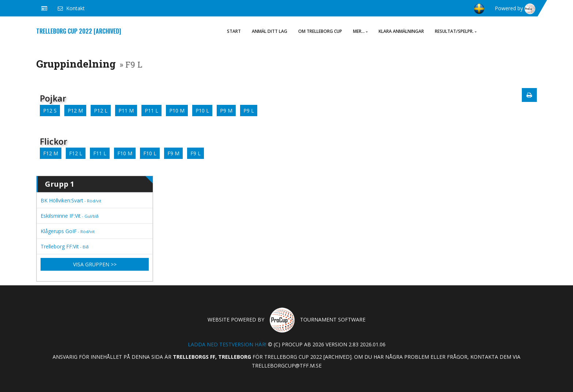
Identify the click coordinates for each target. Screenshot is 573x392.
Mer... (360, 31)
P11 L (151, 111)
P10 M (177, 111)
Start (234, 31)
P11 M (126, 111)
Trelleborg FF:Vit (65, 246)
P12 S (50, 111)
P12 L (101, 111)
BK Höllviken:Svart (71, 200)
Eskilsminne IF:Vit (70, 216)
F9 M (173, 153)
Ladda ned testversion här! (227, 344)
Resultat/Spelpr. (456, 31)
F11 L (100, 153)
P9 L (249, 111)
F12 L (76, 153)
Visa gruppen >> (95, 264)
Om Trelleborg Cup (320, 31)
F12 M (51, 153)
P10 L (202, 111)
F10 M (125, 153)
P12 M (75, 111)
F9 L (196, 153)
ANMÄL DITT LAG (270, 31)
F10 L (150, 153)
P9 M (226, 111)
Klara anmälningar (401, 31)
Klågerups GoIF (68, 231)
